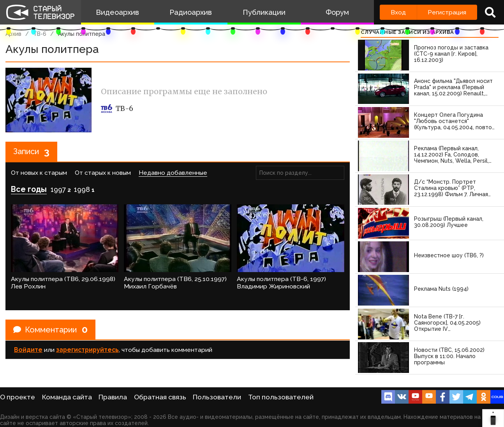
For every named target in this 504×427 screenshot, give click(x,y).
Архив (13, 34)
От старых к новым (103, 173)
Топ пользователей (281, 397)
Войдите (28, 350)
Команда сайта (67, 397)
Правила (113, 397)
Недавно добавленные (173, 173)
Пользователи (217, 397)
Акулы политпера (82, 34)
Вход (398, 12)
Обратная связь (160, 397)
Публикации (264, 12)
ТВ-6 (40, 34)
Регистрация (447, 12)
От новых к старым (39, 173)
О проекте (18, 397)
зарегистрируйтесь (87, 350)
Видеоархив (117, 12)
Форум (337, 12)
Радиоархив (191, 12)
